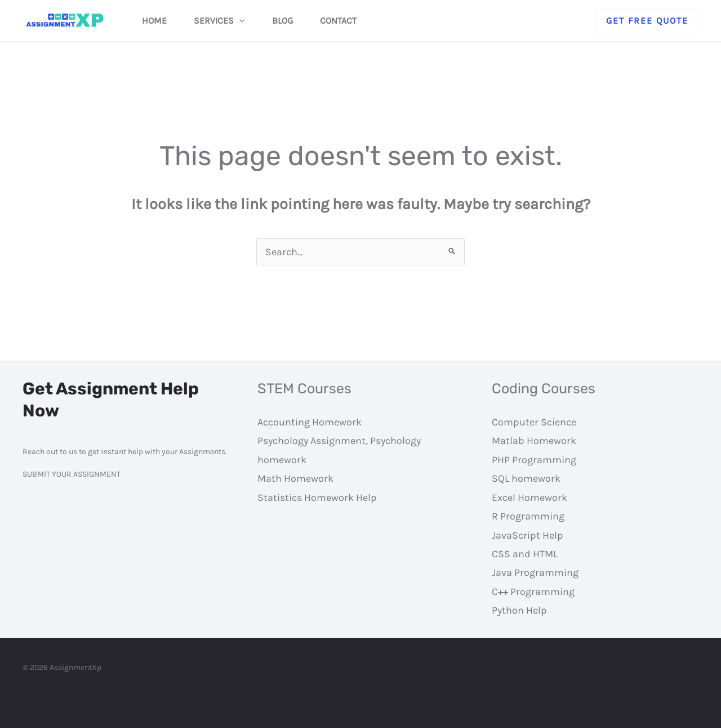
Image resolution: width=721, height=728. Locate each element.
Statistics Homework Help (317, 498)
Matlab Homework (534, 441)
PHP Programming (534, 460)
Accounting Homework (310, 422)
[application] (239, 21)
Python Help (519, 610)
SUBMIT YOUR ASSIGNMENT (72, 474)
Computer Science (534, 422)
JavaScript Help (528, 535)
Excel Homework (529, 498)
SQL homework (526, 478)
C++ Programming (533, 592)
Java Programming (535, 572)
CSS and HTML (525, 554)
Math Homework (295, 478)
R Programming (528, 516)
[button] (647, 21)
